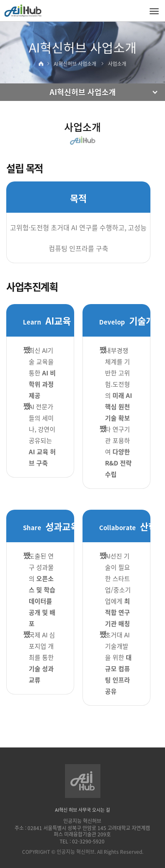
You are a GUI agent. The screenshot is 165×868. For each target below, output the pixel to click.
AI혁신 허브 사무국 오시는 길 (82, 810)
